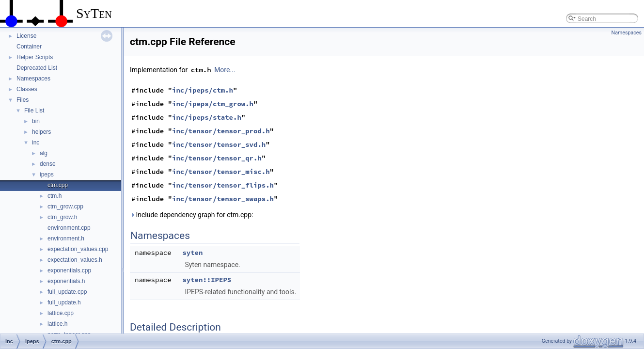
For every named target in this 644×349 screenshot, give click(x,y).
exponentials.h (66, 281)
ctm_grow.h (62, 217)
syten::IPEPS (207, 280)
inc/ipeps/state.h (207, 117)
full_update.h (64, 302)
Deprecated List (37, 68)
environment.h (66, 238)
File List (34, 111)
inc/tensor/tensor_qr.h (217, 158)
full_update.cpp (67, 292)
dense (48, 164)
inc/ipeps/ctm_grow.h (213, 104)
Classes (27, 89)
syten (192, 253)
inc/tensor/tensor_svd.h (219, 144)
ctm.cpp (58, 185)
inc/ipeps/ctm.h (203, 90)
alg (44, 153)
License (26, 36)
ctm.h (55, 196)
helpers (41, 132)
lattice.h (57, 324)
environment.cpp (69, 228)
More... (225, 70)
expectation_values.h (75, 260)
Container (29, 47)
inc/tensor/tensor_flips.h (223, 185)
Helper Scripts (35, 57)
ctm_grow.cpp (65, 206)
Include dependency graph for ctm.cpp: (191, 215)
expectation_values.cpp (78, 249)
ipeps (47, 174)
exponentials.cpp (69, 270)
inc (36, 143)
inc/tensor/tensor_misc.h (221, 172)
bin (36, 121)
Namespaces (33, 79)
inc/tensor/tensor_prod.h (221, 131)
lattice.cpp (61, 313)
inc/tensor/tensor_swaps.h (223, 199)
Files (23, 100)
